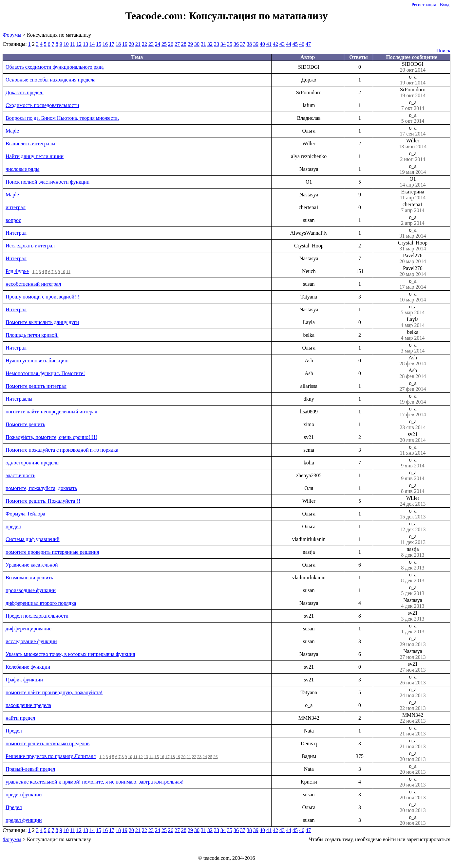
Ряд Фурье (17, 271)
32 (210, 44)
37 (243, 44)
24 (158, 44)
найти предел (20, 718)
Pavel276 (413, 259)
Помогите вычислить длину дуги (42, 322)
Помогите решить (25, 424)
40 (262, 44)
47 (308, 44)
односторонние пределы (33, 463)
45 (295, 44)
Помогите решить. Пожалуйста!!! (43, 501)
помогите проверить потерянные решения (52, 552)
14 (92, 44)
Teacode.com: (157, 16)
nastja (413, 552)
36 (236, 44)
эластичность (20, 475)
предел (13, 526)
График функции (24, 680)
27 (177, 44)
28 (184, 44)
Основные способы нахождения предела (50, 80)
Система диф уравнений (33, 539)
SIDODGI (413, 67)
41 (269, 44)
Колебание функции (28, 667)
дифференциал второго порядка (41, 603)
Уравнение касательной (32, 565)
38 (249, 44)
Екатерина (413, 195)
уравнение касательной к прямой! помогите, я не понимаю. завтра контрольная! (95, 782)
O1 (413, 182)
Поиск (443, 51)
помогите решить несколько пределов (47, 743)
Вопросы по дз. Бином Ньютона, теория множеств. (62, 118)
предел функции (24, 795)
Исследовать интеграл (30, 246)
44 (289, 44)
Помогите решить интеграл (36, 386)
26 (171, 44)
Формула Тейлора (25, 514)
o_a (413, 80)
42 (275, 44)
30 (197, 44)
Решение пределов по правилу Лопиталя (51, 756)
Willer (413, 144)
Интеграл (16, 233)
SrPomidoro (413, 93)
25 (164, 44)
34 (223, 44)
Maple (12, 131)
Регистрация (424, 5)
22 (144, 44)
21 (138, 44)
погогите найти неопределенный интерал (51, 412)
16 (105, 44)
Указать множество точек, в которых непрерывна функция (70, 654)
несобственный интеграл (33, 284)
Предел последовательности (37, 616)
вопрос (13, 220)
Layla (413, 322)
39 (256, 44)
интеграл (16, 207)
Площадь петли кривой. (32, 335)
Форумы (12, 35)
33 (217, 44)
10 (66, 44)
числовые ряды (22, 169)
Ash (413, 361)
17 (112, 44)
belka (413, 335)
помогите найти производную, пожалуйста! (54, 692)
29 (190, 44)
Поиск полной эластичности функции (47, 182)
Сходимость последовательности (42, 105)
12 (79, 44)
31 (203, 44)
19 (125, 44)
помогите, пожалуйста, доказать (41, 488)
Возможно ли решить (29, 578)
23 (151, 44)
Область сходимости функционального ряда (55, 67)
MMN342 (413, 718)
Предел (14, 731)
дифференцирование (28, 629)
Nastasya (413, 603)
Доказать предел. (25, 92)
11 (73, 44)
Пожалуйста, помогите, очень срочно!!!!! (51, 437)
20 (131, 44)
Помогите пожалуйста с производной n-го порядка (62, 450)
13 (85, 44)
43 (282, 44)
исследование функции (31, 641)
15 (99, 44)
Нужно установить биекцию (37, 361)
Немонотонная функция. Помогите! (45, 373)
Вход (445, 5)
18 (118, 44)
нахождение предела (28, 705)
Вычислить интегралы (30, 144)
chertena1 (413, 208)
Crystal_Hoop (413, 246)
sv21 (413, 437)
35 (230, 44)
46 (302, 44)
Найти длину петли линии (35, 156)
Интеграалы (19, 399)
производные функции (31, 590)
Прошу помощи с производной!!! (43, 297)
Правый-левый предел (30, 769)
